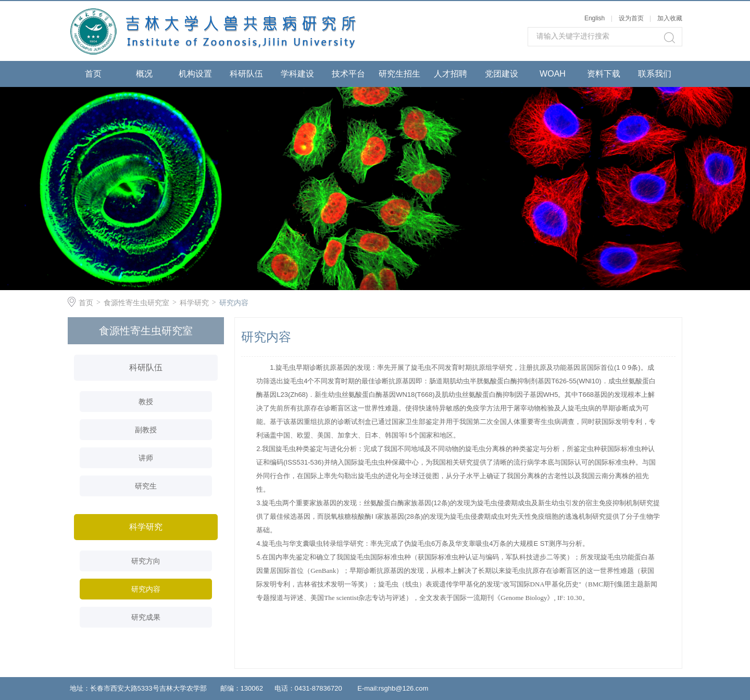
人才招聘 (451, 74)
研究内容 (234, 303)
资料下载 (604, 74)
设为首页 (631, 18)
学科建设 (297, 74)
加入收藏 (670, 18)
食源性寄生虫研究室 (136, 303)
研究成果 (146, 617)
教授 (146, 402)
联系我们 (655, 74)
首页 (93, 74)
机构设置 (195, 74)
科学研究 (194, 303)
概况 (144, 74)
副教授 (146, 430)
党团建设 (502, 74)
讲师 (146, 458)
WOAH (553, 74)
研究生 (146, 486)
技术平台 (348, 74)
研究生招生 (399, 74)
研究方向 (146, 561)
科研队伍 (246, 74)
